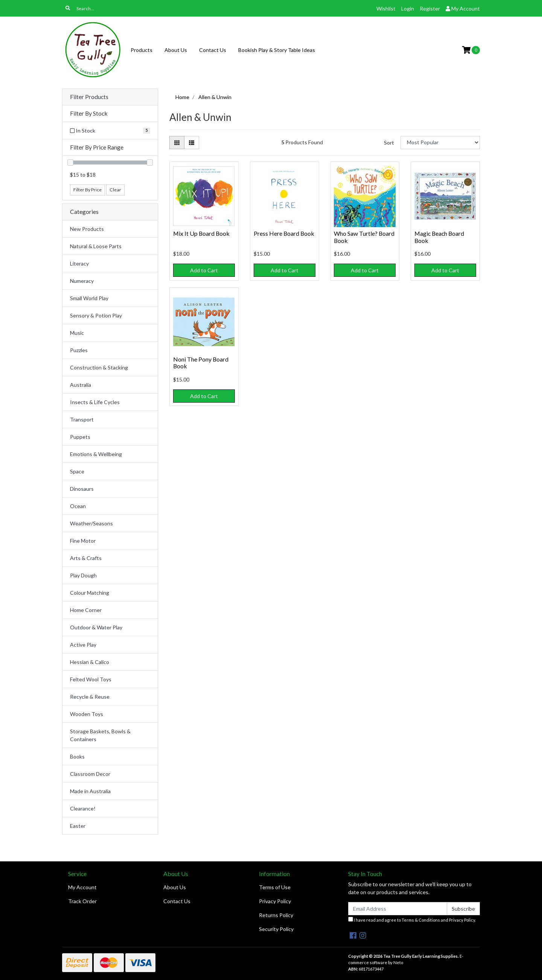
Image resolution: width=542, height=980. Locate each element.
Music (77, 333)
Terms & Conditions (421, 920)
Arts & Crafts (86, 558)
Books (77, 756)
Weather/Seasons (91, 523)
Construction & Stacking (99, 367)
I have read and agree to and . (412, 920)
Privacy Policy (275, 901)
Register (430, 8)
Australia (81, 385)
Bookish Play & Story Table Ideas (277, 50)
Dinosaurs (82, 489)
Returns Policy (276, 915)
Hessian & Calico (90, 662)
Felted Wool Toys (91, 679)
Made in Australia (90, 791)
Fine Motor (83, 541)
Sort (389, 143)
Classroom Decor (90, 774)
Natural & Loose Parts (96, 246)
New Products (87, 229)
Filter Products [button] (89, 97)
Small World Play (89, 298)
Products (142, 50)
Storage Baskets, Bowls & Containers (100, 735)
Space (77, 471)
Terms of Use (275, 887)
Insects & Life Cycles (95, 402)
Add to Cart (204, 270)
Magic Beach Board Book (439, 237)
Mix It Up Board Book (201, 233)
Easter (78, 826)
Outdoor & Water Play (96, 627)
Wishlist (386, 8)
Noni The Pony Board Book (201, 363)
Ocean (78, 506)
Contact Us (213, 50)
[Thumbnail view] (177, 143)
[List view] (192, 143)
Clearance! (83, 808)
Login (408, 8)
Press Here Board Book (284, 233)
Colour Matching (90, 593)
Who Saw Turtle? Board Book (364, 237)
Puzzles (79, 350)
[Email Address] (398, 909)
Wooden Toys (87, 714)
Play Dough (83, 575)
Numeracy (82, 281)
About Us (176, 50)
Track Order (82, 901)
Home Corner (86, 610)
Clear (115, 190)
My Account (82, 887)
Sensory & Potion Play (96, 315)
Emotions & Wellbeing (96, 454)
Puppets (80, 437)
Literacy (79, 263)
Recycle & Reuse (90, 697)
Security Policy (276, 929)
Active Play (83, 645)
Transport (82, 419)
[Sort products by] (440, 143)
